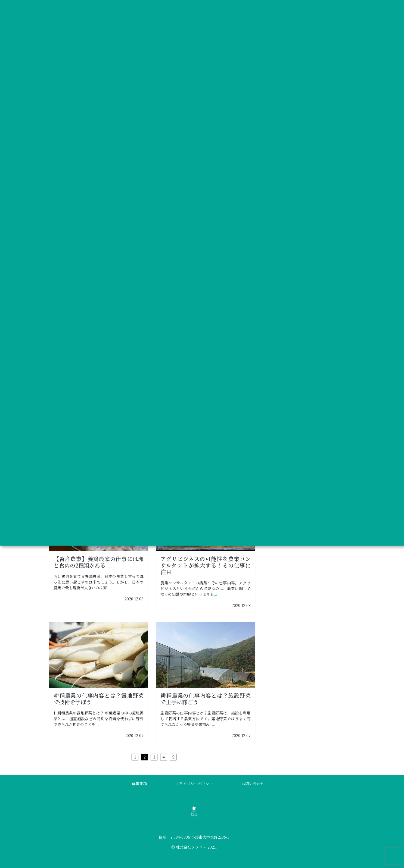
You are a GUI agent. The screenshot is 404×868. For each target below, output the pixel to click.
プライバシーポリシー (194, 784)
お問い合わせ (253, 784)
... (108, 588)
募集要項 (139, 784)
